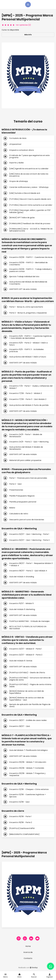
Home (28, 946)
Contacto (28, 958)
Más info (28, 35)
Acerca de (28, 952)
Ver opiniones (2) (23, 25)
